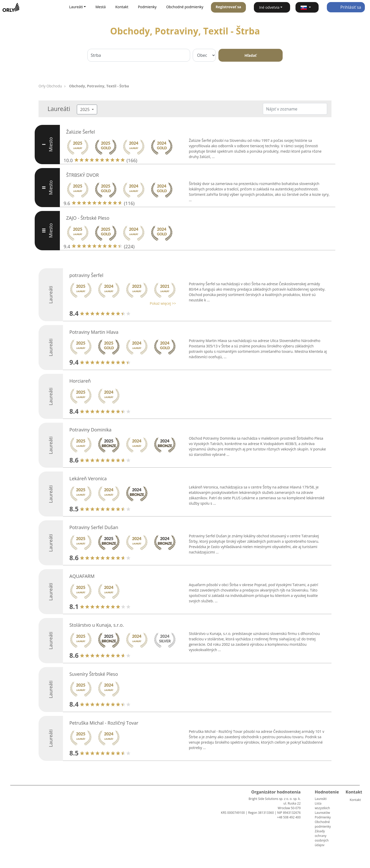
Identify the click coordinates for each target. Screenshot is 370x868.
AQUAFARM (82, 576)
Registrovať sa (228, 7)
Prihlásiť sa (346, 7)
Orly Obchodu (50, 86)
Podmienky (147, 7)
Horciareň (80, 381)
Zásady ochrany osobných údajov (322, 838)
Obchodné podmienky (185, 7)
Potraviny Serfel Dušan (94, 527)
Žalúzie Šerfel (81, 132)
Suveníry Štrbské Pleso (94, 674)
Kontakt (122, 7)
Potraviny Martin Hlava (94, 332)
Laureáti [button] (76, 7)
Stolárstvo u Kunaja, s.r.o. (97, 625)
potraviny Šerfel (86, 275)
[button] (307, 7)
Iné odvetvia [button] (269, 7)
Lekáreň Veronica (88, 478)
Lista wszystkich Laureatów (322, 808)
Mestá (100, 7)
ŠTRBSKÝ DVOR (83, 175)
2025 (85, 109)
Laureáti (321, 799)
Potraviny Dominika (90, 430)
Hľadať (251, 55)
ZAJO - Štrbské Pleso (88, 218)
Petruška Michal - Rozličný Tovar (104, 723)
